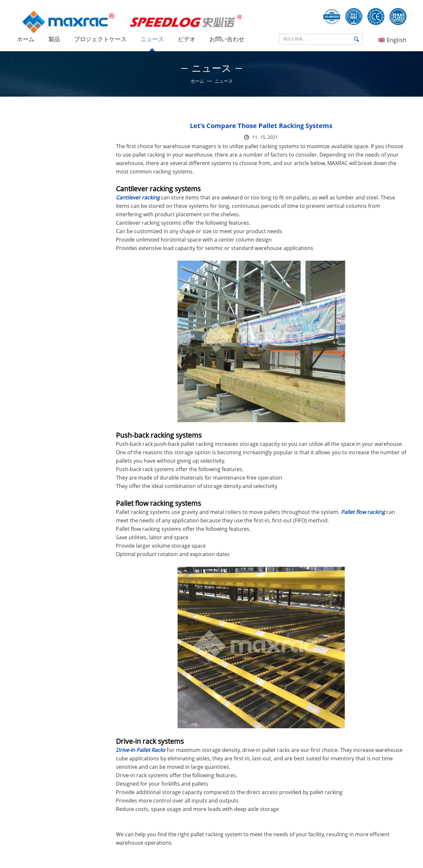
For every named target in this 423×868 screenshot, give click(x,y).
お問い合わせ (227, 39)
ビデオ (187, 39)
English (392, 40)
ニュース (152, 39)
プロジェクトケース (100, 39)
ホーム (26, 39)
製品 (54, 39)
